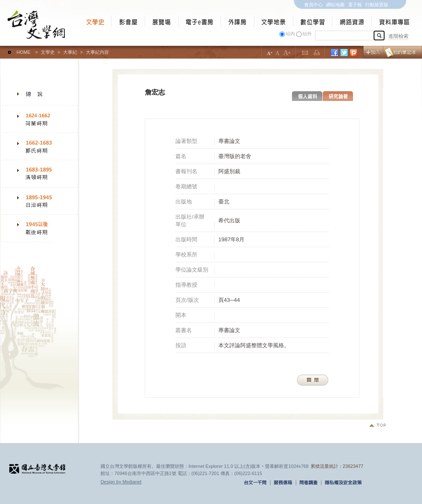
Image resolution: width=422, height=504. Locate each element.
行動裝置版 (377, 5)
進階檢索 (398, 36)
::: (2, 48)
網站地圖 (335, 5)
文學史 (48, 52)
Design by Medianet (121, 482)
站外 (307, 34)
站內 (290, 34)
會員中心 (313, 5)
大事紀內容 (97, 52)
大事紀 (70, 52)
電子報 (355, 5)
